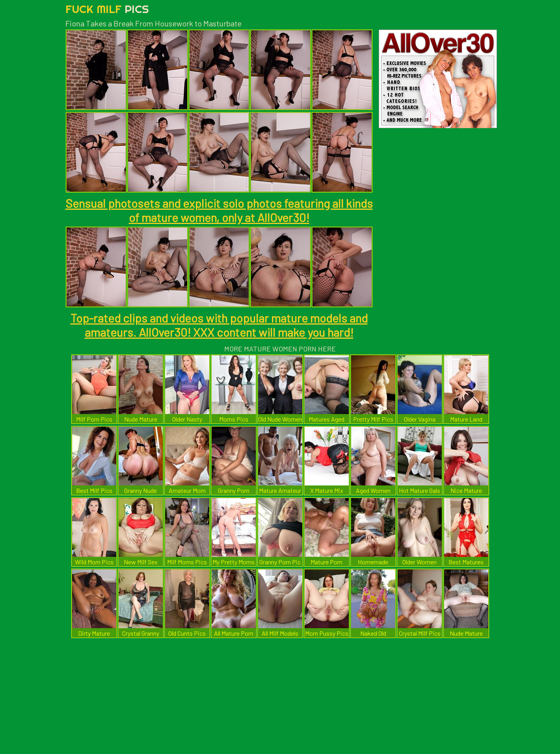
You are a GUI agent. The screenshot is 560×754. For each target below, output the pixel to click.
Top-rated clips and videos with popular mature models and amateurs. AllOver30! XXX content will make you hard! (219, 325)
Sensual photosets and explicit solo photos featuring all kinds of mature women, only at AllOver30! (219, 210)
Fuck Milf (107, 9)
